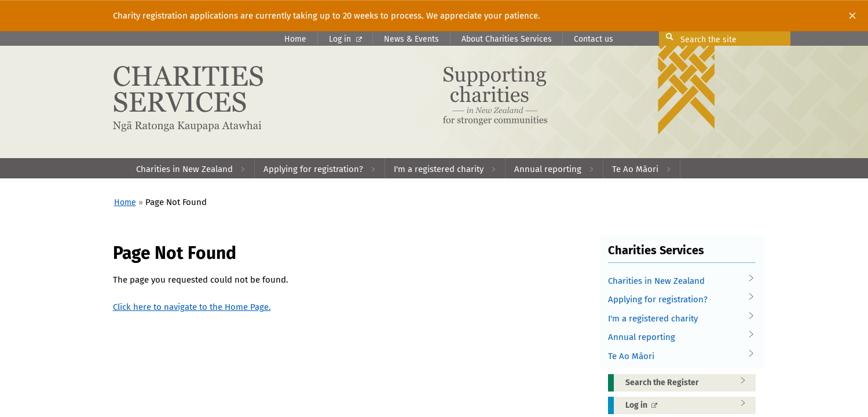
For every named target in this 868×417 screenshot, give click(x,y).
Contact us (594, 39)
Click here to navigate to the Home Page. (192, 307)
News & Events (411, 39)
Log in (345, 39)
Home (295, 39)
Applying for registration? (677, 300)
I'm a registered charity (677, 319)
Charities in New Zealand (677, 281)
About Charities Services (507, 39)
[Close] (852, 16)
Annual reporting (677, 337)
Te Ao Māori (677, 356)
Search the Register (689, 382)
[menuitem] (191, 168)
